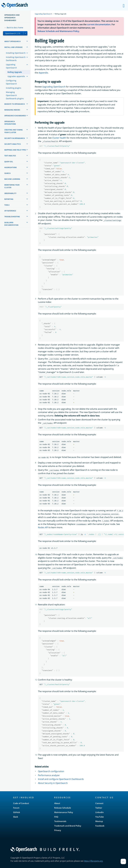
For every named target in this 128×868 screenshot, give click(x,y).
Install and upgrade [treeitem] (13, 47)
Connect (99, 803)
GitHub (17, 812)
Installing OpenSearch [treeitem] (16, 53)
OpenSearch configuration (51, 771)
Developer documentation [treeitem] (11, 224)
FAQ (56, 817)
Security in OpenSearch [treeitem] (15, 138)
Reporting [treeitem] (9, 199)
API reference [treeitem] (10, 211)
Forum (16, 808)
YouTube (100, 817)
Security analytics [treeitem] (13, 144)
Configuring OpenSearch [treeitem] (11, 82)
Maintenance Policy (64, 812)
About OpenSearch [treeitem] (12, 41)
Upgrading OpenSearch (43, 14)
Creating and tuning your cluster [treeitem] (13, 131)
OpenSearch (15, 6)
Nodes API (43, 527)
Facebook (100, 826)
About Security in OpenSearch (53, 783)
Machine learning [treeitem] (12, 179)
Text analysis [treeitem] (10, 156)
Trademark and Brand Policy (68, 826)
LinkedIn (100, 812)
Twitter (99, 808)
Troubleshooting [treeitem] (12, 217)
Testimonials (60, 821)
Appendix (43, 73)
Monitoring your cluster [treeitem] (12, 186)
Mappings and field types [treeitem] (15, 150)
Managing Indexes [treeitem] (12, 110)
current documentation (99, 24)
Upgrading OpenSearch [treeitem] (11, 66)
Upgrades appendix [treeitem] (16, 76)
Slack (16, 817)
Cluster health (59, 138)
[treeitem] (27, 41)
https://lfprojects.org (93, 861)
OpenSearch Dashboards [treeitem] (15, 116)
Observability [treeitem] (10, 193)
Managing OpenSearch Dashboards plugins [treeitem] (15, 95)
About (57, 803)
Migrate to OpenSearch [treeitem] (15, 104)
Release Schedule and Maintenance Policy (58, 31)
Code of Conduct (21, 803)
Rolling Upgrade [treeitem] (15, 72)
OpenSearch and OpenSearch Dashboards (12, 18)
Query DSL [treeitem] (9, 162)
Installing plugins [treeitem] (14, 88)
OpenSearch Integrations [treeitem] (10, 123)
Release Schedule (63, 808)
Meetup (99, 821)
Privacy (58, 830)
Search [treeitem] (7, 173)
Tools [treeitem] (7, 205)
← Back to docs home (14, 28)
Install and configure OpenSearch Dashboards (61, 779)
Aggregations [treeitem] (11, 167)
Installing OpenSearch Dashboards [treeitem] (16, 59)
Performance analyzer (49, 775)
